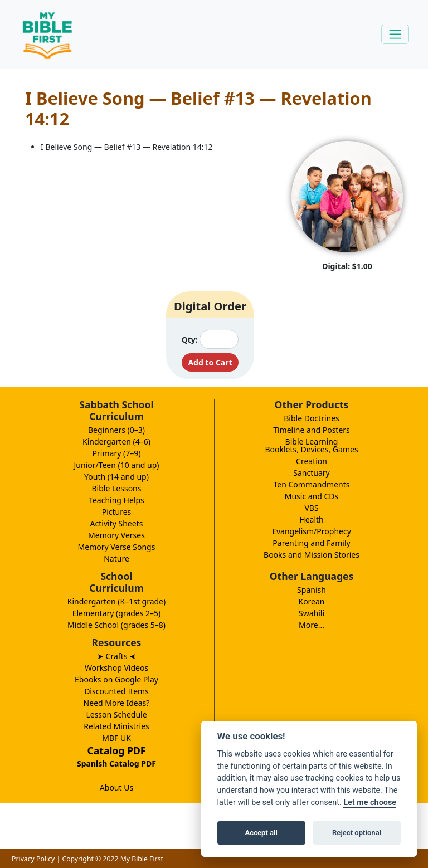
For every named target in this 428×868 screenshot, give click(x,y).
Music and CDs (312, 496)
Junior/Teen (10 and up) (116, 465)
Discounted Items (116, 691)
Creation (312, 461)
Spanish (312, 590)
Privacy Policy (33, 859)
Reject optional (357, 833)
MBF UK (116, 738)
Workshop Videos (116, 668)
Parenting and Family (311, 543)
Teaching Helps (116, 500)
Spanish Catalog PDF (116, 764)
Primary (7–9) (117, 453)
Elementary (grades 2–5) (117, 613)
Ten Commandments (311, 484)
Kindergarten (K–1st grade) (117, 601)
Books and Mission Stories (312, 555)
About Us (116, 787)
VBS (311, 508)
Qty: (190, 340)
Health (311, 520)
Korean (311, 601)
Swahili (312, 613)
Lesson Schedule (116, 715)
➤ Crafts (116, 656)
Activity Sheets (117, 523)
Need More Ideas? (117, 703)
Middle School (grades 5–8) (116, 625)
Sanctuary (311, 473)
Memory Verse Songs (117, 547)
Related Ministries (116, 726)
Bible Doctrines (312, 418)
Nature (116, 559)
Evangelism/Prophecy (312, 531)
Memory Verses (116, 535)
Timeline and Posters (312, 430)
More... (312, 625)
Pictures (117, 512)
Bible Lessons (117, 488)
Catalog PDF (117, 750)
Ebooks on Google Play (116, 679)
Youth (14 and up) (116, 477)
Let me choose (370, 803)
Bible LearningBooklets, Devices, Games (311, 445)
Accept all (261, 833)
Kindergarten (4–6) (116, 442)
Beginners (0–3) (116, 430)
